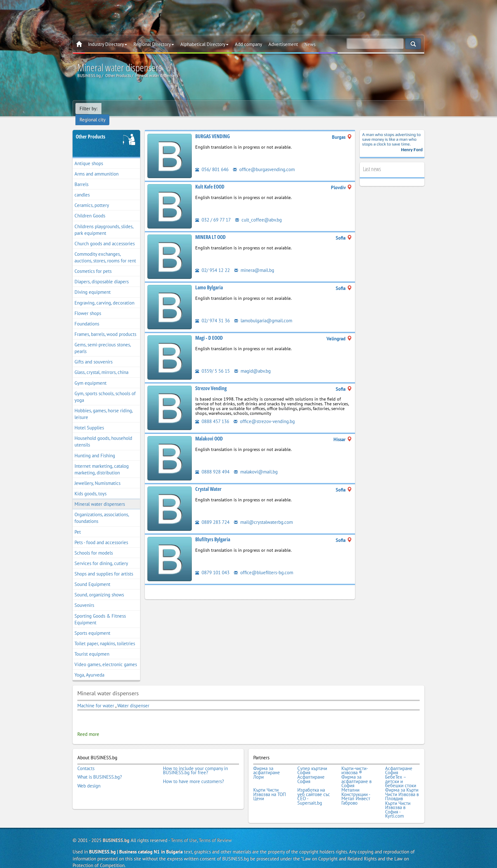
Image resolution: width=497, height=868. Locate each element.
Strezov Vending (211, 380)
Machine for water (96, 698)
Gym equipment (90, 375)
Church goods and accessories (105, 236)
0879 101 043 (212, 565)
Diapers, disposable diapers (102, 274)
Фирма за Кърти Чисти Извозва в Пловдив (402, 786)
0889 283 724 (212, 514)
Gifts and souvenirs (94, 354)
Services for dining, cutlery (101, 555)
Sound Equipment (92, 576)
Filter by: (88, 109)
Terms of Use (184, 831)
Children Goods (90, 208)
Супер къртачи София (312, 762)
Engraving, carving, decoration (104, 295)
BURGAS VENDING (213, 128)
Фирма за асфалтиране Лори (267, 765)
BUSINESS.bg (116, 831)
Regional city (119, 109)
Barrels (81, 176)
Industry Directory (108, 44)
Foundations (87, 316)
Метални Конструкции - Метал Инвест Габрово (356, 788)
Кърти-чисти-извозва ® (355, 762)
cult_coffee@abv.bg (258, 212)
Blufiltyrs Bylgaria (213, 531)
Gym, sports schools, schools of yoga (105, 389)
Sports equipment (92, 625)
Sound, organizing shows (99, 587)
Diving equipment (93, 284)
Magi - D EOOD (209, 330)
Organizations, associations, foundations (102, 510)
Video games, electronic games (106, 656)
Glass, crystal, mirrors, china (101, 365)
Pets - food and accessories (101, 534)
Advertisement (283, 44)
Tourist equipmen (92, 646)
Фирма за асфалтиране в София (356, 773)
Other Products (90, 129)
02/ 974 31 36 (213, 313)
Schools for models (94, 545)
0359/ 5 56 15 (213, 363)
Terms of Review (215, 831)
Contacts (86, 760)
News (310, 44)
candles (82, 187)
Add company (248, 44)
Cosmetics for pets (93, 263)
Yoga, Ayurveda (89, 667)
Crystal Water (208, 481)
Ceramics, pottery (92, 198)
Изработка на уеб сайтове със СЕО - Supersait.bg (314, 788)
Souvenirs (84, 598)
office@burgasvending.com (264, 161)
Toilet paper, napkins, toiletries (105, 636)
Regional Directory (154, 44)
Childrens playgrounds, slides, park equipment (104, 222)
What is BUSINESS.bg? (100, 769)
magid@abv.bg (252, 363)
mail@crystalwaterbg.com (263, 514)
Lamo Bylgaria (209, 280)
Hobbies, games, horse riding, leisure (104, 406)
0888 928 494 (212, 464)
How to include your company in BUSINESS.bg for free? (195, 762)
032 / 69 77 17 (213, 212)
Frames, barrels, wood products (105, 326)
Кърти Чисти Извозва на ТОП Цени (270, 786)
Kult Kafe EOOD (210, 179)
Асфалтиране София (399, 762)
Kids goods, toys (90, 486)
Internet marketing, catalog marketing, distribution (102, 461)
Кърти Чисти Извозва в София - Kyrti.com (398, 801)
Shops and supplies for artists (104, 566)
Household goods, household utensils (103, 434)
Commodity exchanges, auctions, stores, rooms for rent (105, 249)
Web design (89, 777)
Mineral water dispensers (100, 496)
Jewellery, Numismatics (97, 475)
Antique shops (89, 155)
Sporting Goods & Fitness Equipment (100, 611)
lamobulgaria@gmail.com (263, 313)
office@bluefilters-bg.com (264, 565)
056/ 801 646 (212, 161)
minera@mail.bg (254, 262)
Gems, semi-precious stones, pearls (103, 340)
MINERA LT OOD (210, 229)
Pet (78, 524)
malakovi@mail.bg (256, 464)
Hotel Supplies (89, 420)
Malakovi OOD (209, 431)
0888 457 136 (212, 413)
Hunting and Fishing (95, 448)
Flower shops (88, 305)
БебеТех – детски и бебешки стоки (401, 773)
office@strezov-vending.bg (264, 413)
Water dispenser (133, 698)
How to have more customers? (194, 773)
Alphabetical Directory (204, 44)
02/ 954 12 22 (213, 262)
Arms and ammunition (97, 166)
